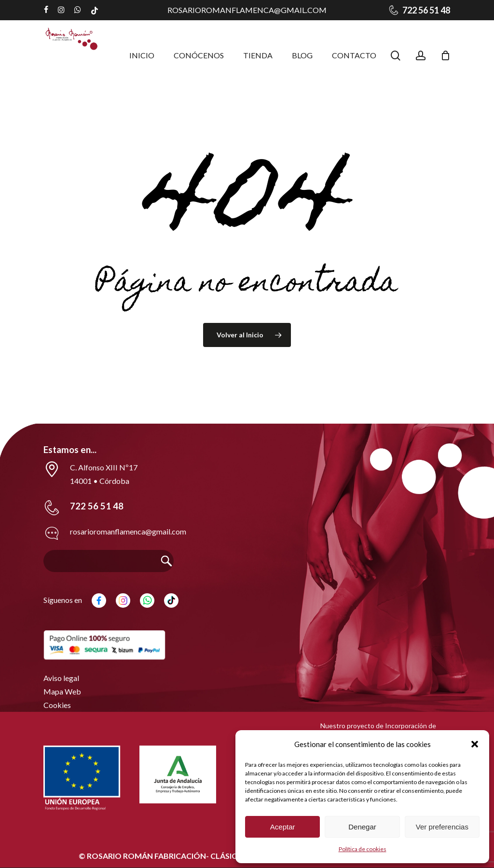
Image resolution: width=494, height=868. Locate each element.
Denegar (362, 827)
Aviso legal (61, 678)
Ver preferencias (442, 827)
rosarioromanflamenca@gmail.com (247, 10)
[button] (475, 744)
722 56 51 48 (97, 506)
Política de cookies (363, 849)
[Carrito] (445, 55)
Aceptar (283, 827)
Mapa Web (62, 691)
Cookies (57, 705)
